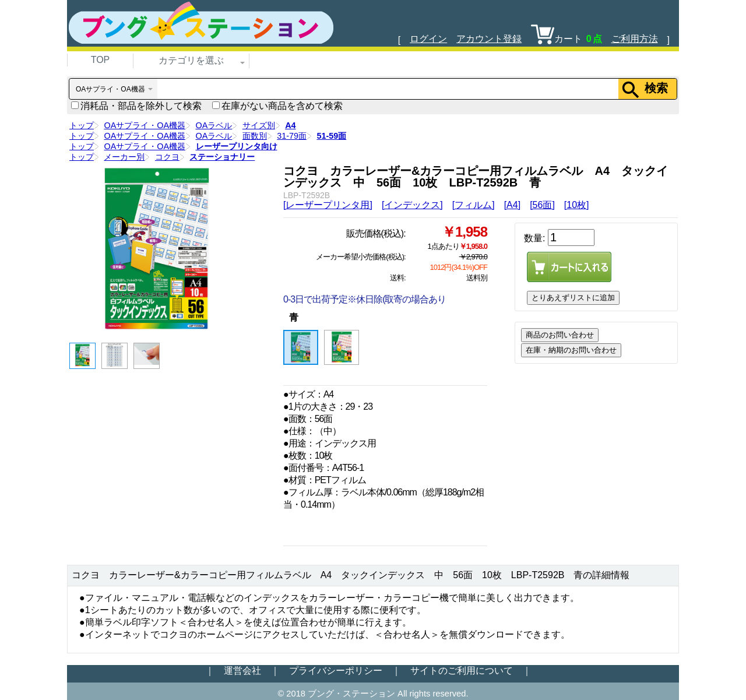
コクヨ (167, 157)
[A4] (512, 205)
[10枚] (577, 205)
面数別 (255, 136)
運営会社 (242, 671)
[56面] (542, 205)
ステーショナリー (222, 157)
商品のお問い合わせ (560, 335)
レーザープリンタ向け (237, 146)
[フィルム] (474, 205)
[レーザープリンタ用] (328, 205)
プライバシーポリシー (336, 671)
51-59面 (331, 136)
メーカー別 (124, 157)
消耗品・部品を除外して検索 (136, 106)
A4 (290, 125)
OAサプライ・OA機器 (145, 125)
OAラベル (214, 125)
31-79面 (292, 136)
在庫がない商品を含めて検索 (277, 106)
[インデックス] (412, 205)
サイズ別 (259, 125)
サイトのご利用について (462, 671)
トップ (82, 125)
